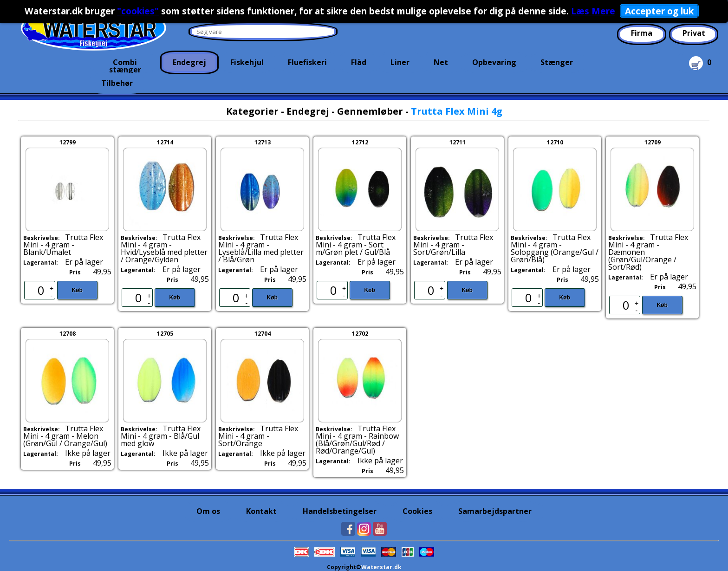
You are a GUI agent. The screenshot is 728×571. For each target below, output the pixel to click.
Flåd (359, 62)
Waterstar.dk (381, 567)
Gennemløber (370, 111)
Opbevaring (494, 62)
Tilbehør (117, 83)
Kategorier (252, 111)
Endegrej (189, 62)
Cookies (417, 511)
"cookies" (138, 11)
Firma (642, 33)
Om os (208, 511)
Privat (694, 33)
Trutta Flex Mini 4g (457, 111)
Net (441, 62)
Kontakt (261, 511)
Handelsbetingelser (340, 511)
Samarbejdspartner (495, 511)
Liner (400, 62)
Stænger (557, 62)
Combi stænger (125, 65)
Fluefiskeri (307, 62)
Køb (77, 290)
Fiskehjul (247, 62)
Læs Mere (593, 11)
